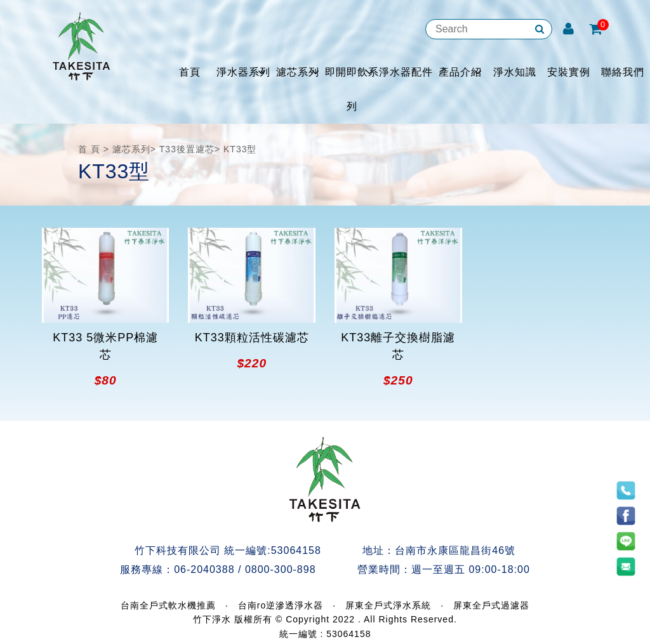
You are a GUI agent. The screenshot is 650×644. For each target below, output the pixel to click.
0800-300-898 (281, 569)
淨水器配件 (406, 72)
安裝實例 (569, 72)
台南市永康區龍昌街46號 (455, 550)
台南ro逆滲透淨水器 (281, 605)
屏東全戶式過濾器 (491, 605)
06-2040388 (204, 569)
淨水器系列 (243, 72)
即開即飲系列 (352, 89)
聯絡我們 (623, 72)
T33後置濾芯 (187, 149)
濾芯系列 (298, 72)
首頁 (190, 72)
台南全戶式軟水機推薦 (168, 605)
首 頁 (89, 149)
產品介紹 (460, 72)
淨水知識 (515, 72)
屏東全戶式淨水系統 (388, 605)
